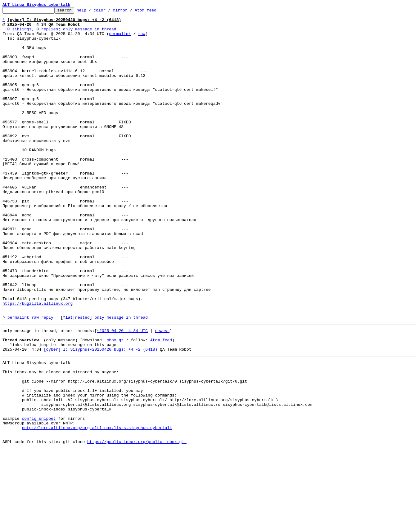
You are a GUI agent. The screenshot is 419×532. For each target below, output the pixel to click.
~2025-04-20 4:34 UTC (122, 394)
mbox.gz (115, 405)
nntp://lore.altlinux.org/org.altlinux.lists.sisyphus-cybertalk (97, 508)
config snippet (39, 497)
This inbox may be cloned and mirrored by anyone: (61, 441)
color (109, 12)
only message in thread (121, 379)
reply (47, 379)
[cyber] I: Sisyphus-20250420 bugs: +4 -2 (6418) (101, 416)
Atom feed (155, 12)
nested (82, 379)
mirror (130, 12)
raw (142, 39)
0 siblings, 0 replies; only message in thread (62, 33)
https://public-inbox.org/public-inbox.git (137, 525)
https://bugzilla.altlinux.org (38, 363)
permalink (120, 39)
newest (162, 394)
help (91, 12)
